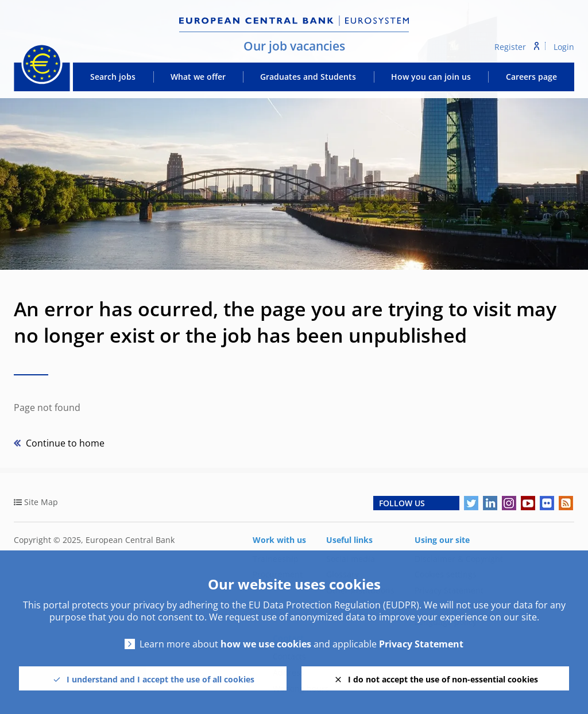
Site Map (41, 502)
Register (510, 47)
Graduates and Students (308, 77)
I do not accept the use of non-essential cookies (443, 679)
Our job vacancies (294, 46)
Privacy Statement (421, 644)
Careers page (531, 77)
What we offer (198, 77)
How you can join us (431, 77)
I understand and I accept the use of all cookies (160, 679)
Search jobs (113, 77)
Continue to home (64, 443)
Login (564, 47)
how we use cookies (266, 644)
